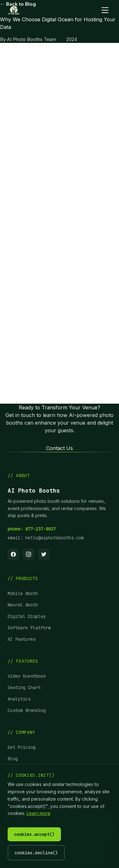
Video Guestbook (27, 676)
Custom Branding (27, 710)
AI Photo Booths (73, 67)
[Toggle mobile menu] (105, 10)
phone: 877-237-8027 (32, 529)
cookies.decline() (36, 853)
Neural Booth (23, 605)
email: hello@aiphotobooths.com (46, 538)
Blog (13, 759)
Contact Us (60, 448)
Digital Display (27, 616)
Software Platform (29, 628)
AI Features (22, 639)
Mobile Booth (23, 593)
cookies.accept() (34, 834)
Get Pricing (22, 747)
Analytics (19, 699)
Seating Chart (24, 687)
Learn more (39, 813)
